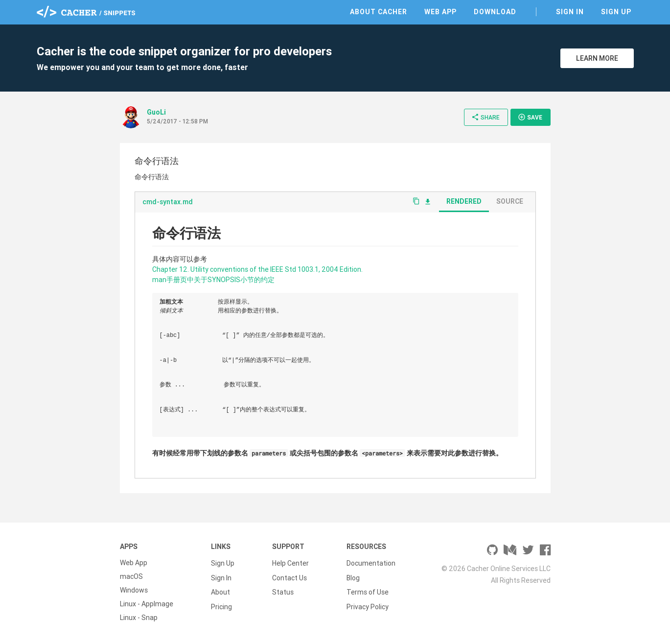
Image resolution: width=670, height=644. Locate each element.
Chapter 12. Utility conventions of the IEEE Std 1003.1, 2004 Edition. (257, 269)
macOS (131, 576)
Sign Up (616, 12)
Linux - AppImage (147, 604)
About (220, 590)
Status (283, 590)
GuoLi (156, 112)
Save (530, 117)
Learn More (597, 58)
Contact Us (289, 576)
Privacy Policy (368, 604)
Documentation (371, 563)
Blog (353, 576)
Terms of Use (368, 590)
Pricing (221, 604)
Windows (134, 590)
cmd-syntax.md (168, 202)
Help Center (290, 563)
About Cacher (379, 12)
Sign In (570, 12)
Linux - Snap (139, 618)
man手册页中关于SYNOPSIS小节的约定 (213, 280)
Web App (440, 12)
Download (495, 12)
